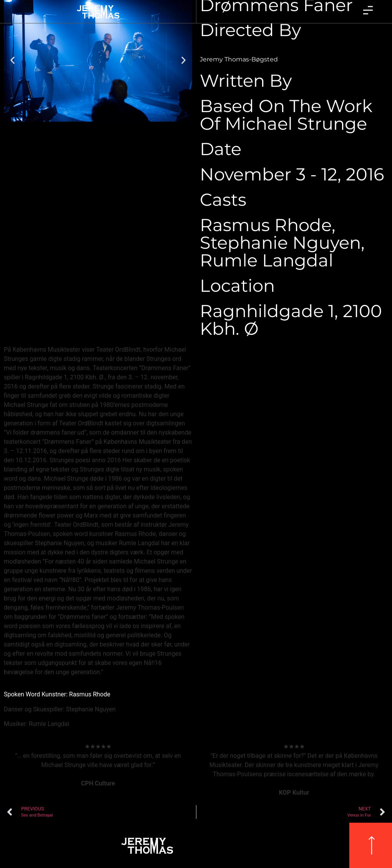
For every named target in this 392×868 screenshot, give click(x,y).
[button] (12, 60)
